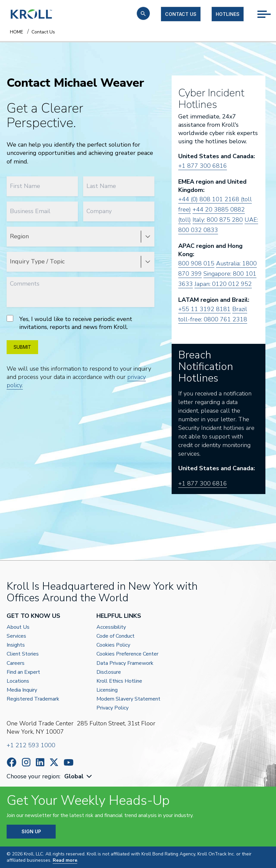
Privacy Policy (112, 708)
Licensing (107, 690)
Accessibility (111, 627)
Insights (16, 645)
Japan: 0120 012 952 (223, 284)
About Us (18, 627)
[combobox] (79, 777)
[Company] (119, 211)
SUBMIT (22, 347)
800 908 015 (196, 263)
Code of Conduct (115, 636)
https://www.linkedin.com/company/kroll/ (40, 762)
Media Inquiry (22, 690)
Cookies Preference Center (127, 654)
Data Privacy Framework (125, 663)
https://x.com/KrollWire (54, 762)
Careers (16, 663)
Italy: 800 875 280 (218, 220)
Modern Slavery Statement (128, 699)
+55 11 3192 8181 (204, 309)
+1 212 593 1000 (31, 745)
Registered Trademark (33, 699)
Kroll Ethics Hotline (119, 681)
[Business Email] (42, 211)
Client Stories (23, 654)
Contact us (181, 14)
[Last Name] (119, 186)
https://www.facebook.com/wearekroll (12, 762)
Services (16, 636)
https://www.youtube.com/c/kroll (69, 762)
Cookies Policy (113, 645)
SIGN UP (31, 831)
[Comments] (81, 292)
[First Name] (42, 186)
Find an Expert (23, 672)
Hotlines (228, 14)
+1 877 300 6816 (203, 166)
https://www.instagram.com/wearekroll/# (26, 762)
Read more (65, 860)
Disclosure (109, 672)
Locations (18, 681)
